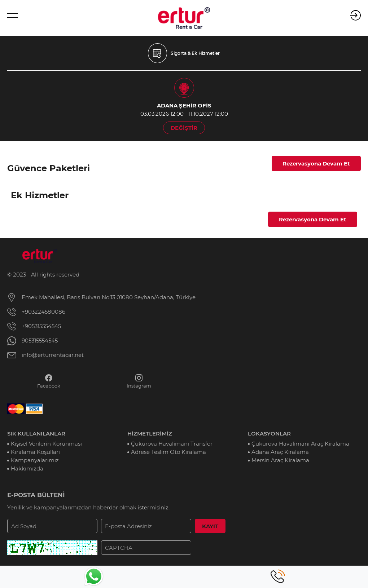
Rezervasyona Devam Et (316, 163)
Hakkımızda (27, 468)
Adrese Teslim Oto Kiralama (168, 452)
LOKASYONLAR (269, 434)
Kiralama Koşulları (35, 452)
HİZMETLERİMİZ (150, 434)
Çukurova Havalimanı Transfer (172, 444)
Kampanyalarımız (35, 460)
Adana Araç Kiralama (280, 452)
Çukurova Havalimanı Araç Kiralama (300, 444)
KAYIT (210, 526)
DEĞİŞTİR (184, 128)
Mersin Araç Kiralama (280, 460)
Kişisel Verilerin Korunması (46, 444)
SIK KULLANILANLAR (36, 434)
